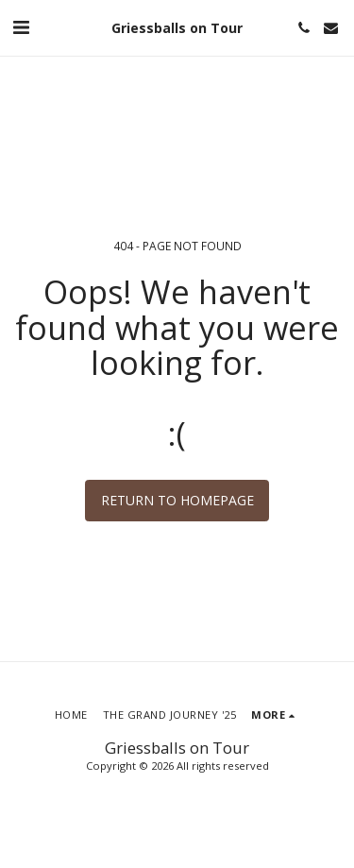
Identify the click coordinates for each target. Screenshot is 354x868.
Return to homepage (177, 500)
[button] (21, 27)
